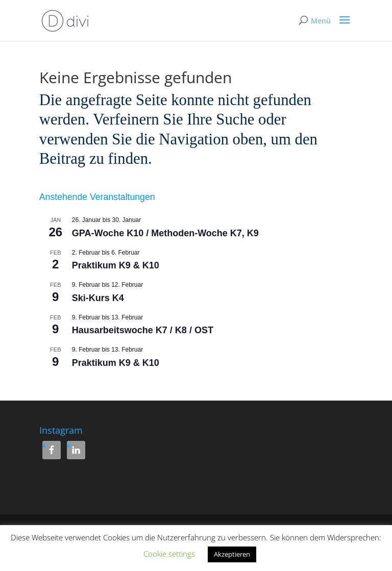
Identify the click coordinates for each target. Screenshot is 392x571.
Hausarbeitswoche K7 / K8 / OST (143, 330)
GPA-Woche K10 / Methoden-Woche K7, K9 (165, 233)
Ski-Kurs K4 (98, 298)
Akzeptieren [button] (232, 554)
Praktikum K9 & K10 (116, 265)
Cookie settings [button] (169, 554)
